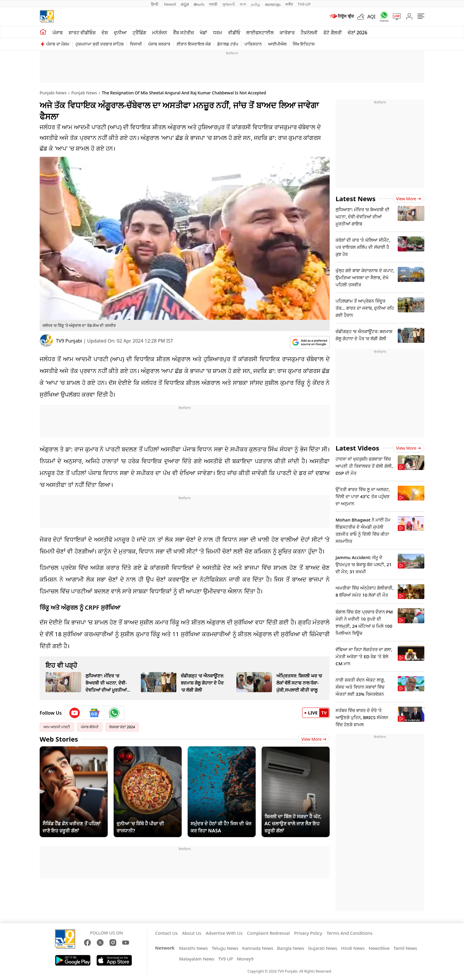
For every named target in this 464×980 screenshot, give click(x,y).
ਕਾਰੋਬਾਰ (287, 33)
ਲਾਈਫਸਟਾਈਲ (260, 33)
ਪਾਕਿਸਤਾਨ (253, 44)
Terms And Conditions (350, 933)
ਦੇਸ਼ (105, 33)
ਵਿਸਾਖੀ (136, 44)
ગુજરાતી (228, 4)
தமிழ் (256, 4)
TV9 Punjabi (69, 341)
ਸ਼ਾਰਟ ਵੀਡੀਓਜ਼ (82, 33)
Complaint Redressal (268, 933)
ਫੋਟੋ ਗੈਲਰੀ (332, 33)
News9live (379, 948)
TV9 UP (225, 959)
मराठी (213, 4)
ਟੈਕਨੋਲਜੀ (309, 33)
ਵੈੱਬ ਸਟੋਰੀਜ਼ (183, 33)
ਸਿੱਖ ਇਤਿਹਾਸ (304, 44)
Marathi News (193, 948)
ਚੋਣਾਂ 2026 (358, 33)
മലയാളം (273, 4)
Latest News (356, 198)
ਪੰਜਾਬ (58, 33)
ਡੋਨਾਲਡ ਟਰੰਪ (228, 44)
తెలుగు (199, 4)
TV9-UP (304, 4)
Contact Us (166, 933)
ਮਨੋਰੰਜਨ (160, 33)
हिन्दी (155, 4)
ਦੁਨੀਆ (120, 33)
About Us (192, 933)
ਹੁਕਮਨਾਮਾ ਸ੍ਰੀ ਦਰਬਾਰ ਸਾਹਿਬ (100, 44)
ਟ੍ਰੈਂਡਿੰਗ (139, 33)
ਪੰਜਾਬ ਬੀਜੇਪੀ (90, 727)
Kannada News (258, 948)
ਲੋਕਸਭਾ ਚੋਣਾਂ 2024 (122, 727)
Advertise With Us (224, 933)
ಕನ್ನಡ (185, 4)
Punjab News (84, 93)
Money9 (245, 959)
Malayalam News (197, 959)
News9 (170, 4)
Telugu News (225, 948)
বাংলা (243, 4)
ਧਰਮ (218, 33)
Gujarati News (323, 948)
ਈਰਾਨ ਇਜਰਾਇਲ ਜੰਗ (194, 44)
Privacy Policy (308, 933)
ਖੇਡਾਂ (203, 33)
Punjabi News (53, 93)
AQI (371, 17)
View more (409, 199)
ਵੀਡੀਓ (234, 33)
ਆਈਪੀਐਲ (277, 44)
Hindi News (353, 948)
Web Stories (59, 739)
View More (314, 739)
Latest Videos (357, 448)
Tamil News (405, 948)
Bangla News (290, 948)
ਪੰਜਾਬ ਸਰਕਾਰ (159, 44)
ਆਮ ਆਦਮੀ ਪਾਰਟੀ (57, 727)
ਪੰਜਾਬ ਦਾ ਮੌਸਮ (58, 44)
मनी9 (289, 4)
